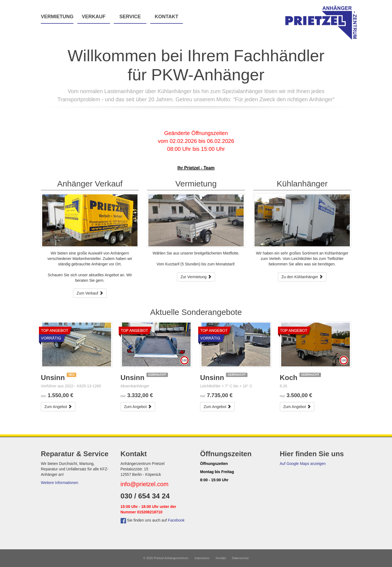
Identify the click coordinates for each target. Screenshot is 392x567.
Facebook (176, 520)
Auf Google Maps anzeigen (303, 464)
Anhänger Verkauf (90, 184)
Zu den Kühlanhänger (302, 277)
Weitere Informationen (59, 483)
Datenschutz (241, 558)
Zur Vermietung (196, 277)
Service (130, 17)
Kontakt (166, 17)
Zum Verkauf (90, 293)
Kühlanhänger (302, 184)
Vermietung (57, 17)
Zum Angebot (58, 407)
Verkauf (94, 17)
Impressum (202, 558)
